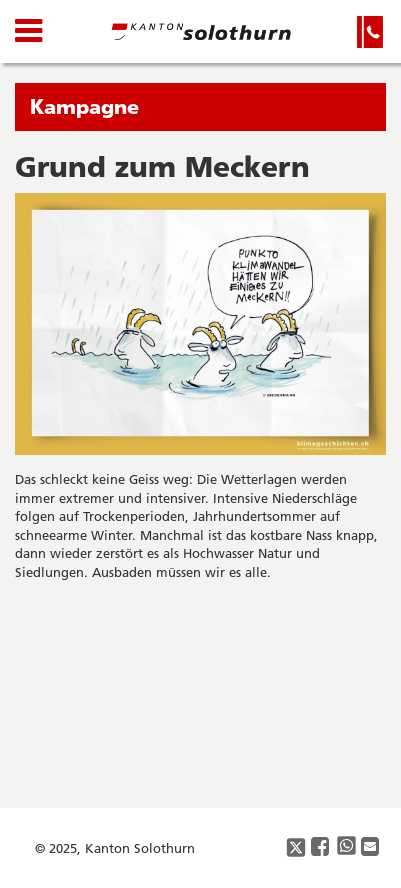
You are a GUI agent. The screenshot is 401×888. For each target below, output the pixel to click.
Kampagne (84, 106)
